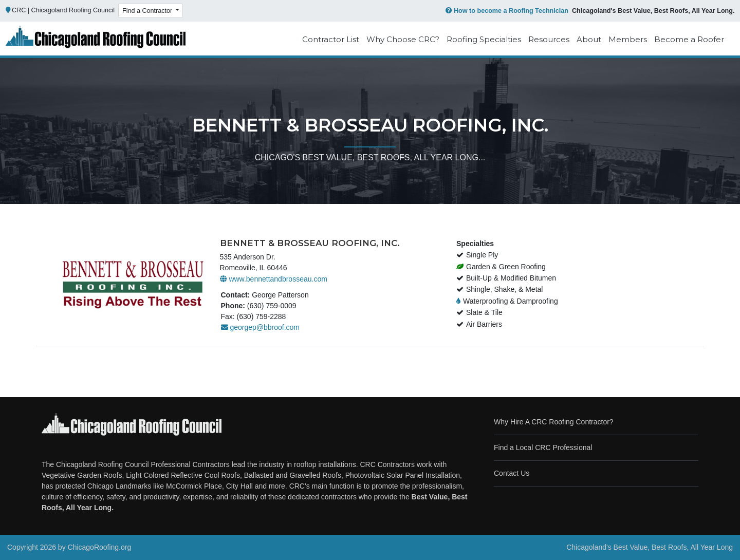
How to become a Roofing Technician (506, 11)
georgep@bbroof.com (261, 327)
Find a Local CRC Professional (543, 447)
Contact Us (512, 473)
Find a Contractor (148, 11)
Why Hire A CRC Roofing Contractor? (554, 422)
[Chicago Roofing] (96, 40)
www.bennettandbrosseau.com (274, 279)
